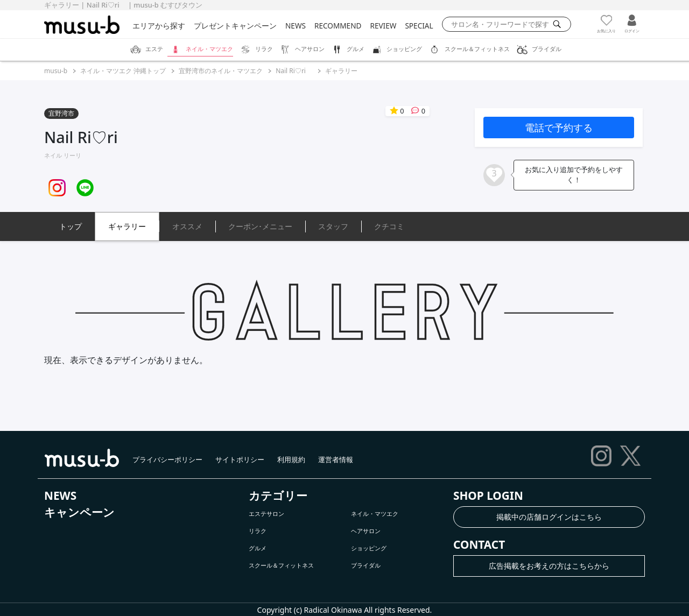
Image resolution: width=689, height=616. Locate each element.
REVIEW (383, 26)
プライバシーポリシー (167, 459)
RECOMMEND (338, 26)
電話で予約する (559, 128)
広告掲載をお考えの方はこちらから (549, 566)
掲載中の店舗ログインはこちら (549, 517)
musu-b (56, 71)
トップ (71, 226)
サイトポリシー (240, 459)
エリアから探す (159, 26)
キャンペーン (79, 512)
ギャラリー (341, 71)
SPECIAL (419, 26)
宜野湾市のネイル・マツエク (221, 71)
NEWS (296, 26)
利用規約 (291, 459)
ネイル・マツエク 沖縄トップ (123, 71)
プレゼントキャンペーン (235, 26)
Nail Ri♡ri (294, 71)
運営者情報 (336, 459)
